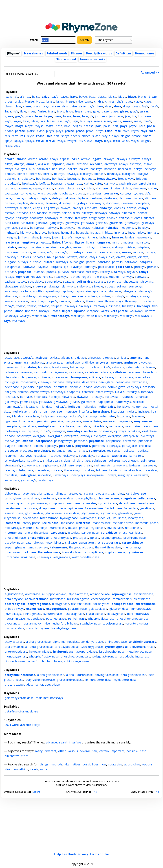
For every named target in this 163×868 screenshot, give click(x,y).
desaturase (12, 508)
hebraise (98, 228)
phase (151, 126)
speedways (53, 291)
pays (124, 126)
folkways (22, 218)
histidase (46, 407)
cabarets (118, 367)
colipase (95, 377)
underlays (45, 475)
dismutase (61, 387)
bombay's (59, 179)
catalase (92, 372)
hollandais (90, 407)
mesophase (13, 426)
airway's (109, 159)
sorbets (26, 291)
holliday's (124, 407)
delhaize (69, 198)
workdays (127, 316)
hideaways (31, 407)
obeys (83, 257)
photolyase (81, 538)
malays (23, 247)
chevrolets (12, 377)
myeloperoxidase (125, 680)
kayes (17, 121)
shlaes (86, 136)
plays (59, 131)
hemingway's (14, 407)
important (118, 751)
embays (78, 208)
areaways (75, 493)
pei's (142, 126)
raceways (92, 272)
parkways (131, 262)
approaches (132, 764)
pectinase (81, 441)
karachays (32, 416)
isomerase (12, 523)
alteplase (109, 358)
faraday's (133, 392)
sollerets (115, 460)
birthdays (114, 174)
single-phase (81, 460)
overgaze (39, 436)
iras (7, 416)
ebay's (38, 208)
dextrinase (12, 387)
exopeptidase (56, 609)
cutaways (44, 382)
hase (38, 116)
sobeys (110, 286)
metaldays (29, 426)
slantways (68, 286)
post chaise (124, 267)
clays (18, 106)
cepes (37, 188)
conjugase (12, 382)
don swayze (97, 203)
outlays (23, 262)
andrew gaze (55, 362)
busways (57, 183)
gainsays (42, 223)
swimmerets (103, 465)
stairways (115, 291)
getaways (45, 402)
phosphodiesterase (101, 619)
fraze (70, 111)
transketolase (132, 470)
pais (98, 126)
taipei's (52, 301)
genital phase (14, 513)
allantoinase (45, 493)
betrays (59, 174)
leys (89, 121)
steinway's (146, 291)
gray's (134, 111)
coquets (52, 193)
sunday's (118, 296)
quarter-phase (77, 451)
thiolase (57, 470)
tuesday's (128, 306)
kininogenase (32, 614)
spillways (69, 291)
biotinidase (58, 599)
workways (142, 316)
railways (119, 272)
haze (77, 116)
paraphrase (44, 441)
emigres (10, 392)
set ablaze (34, 460)
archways (111, 164)
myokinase (98, 528)
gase (88, 111)
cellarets (105, 372)
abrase (21, 159)
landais (130, 237)
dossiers (100, 387)
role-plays (100, 277)
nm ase (89, 126)
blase (132, 97)
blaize (122, 97)
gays (96, 111)
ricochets (55, 456)
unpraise (31, 311)
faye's (154, 106)
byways (70, 183)
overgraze (71, 436)
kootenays (90, 416)
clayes (9, 106)
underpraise (95, 475)
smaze (147, 136)
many (39, 751)
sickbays (26, 286)
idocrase (56, 411)
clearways (140, 188)
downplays (142, 203)
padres (91, 262)
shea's (75, 136)
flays (23, 111)
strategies (115, 764)
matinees (109, 421)
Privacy (83, 827)
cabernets (133, 367)
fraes (32, 111)
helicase (138, 402)
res (23, 136)
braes (9, 101)
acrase (33, 159)
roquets (114, 277)
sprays (29, 141)
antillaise (88, 362)
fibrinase (26, 397)
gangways (56, 223)
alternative (12, 756)
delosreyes (90, 382)
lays (75, 121)
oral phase (149, 431)
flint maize (129, 213)
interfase (85, 411)
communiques (14, 503)
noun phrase (56, 257)
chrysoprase (78, 377)
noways (72, 257)
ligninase (11, 421)
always (19, 164)
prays (90, 131)
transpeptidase (93, 552)
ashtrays (136, 164)
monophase (150, 426)
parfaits (117, 262)
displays (23, 203)
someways (136, 286)
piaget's (10, 446)
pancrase (104, 262)
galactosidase (98, 609)
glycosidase (108, 513)
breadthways (107, 179)
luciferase (83, 523)
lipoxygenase (116, 614)
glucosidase (72, 513)
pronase (10, 272)
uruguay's (125, 475)
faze (8, 111)
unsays (44, 311)
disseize (51, 203)
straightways (28, 296)
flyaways (83, 397)
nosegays (59, 431)
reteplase (40, 456)
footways (51, 218)
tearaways (149, 465)
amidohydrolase (92, 642)
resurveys (25, 456)
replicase (128, 451)
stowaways (30, 465)
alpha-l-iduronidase (79, 675)
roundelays (87, 456)
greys (29, 116)
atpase (89, 493)
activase (41, 358)
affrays (86, 159)
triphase (114, 306)
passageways (63, 441)
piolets (38, 446)
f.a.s (33, 213)
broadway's (12, 183)
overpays (100, 436)
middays (90, 247)
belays (138, 169)
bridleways (77, 367)
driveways (11, 208)
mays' (29, 126)
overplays (115, 436)
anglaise (44, 164)
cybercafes (89, 503)
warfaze (150, 311)
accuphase (12, 358)
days (100, 106)
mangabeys (73, 421)
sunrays (145, 296)
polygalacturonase (105, 656)
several (85, 751)
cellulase (119, 372)
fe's (16, 111)
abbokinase (13, 493)
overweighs (13, 441)
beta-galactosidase (133, 675)
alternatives (72, 764)
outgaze (10, 262)
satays (22, 282)
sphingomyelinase (76, 661)
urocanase (12, 557)
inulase (131, 411)
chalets (60, 188)
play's (50, 131)
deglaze (45, 198)
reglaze (132, 272)
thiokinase (29, 552)
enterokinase (145, 604)
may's (147, 121)
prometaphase (111, 538)
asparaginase (122, 594)
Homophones (145, 53)
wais (116, 141)
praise (69, 131)
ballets (84, 169)
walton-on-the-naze (86, 557)
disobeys (76, 387)
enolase (23, 392)
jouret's (67, 237)
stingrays (11, 296)
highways (27, 232)
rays (144, 131)
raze (152, 131)
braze (70, 101)
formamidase (94, 508)
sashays (10, 282)
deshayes (111, 198)
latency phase (31, 523)
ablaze (10, 159)
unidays (111, 475)
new (95, 751)
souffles (38, 291)
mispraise (11, 252)
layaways (138, 416)
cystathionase (108, 503)
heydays (144, 228)
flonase (143, 213)
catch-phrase (128, 183)
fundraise (27, 223)
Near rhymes (34, 53)
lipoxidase (67, 523)
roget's (87, 277)
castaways (76, 372)
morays (115, 252)
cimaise (115, 188)
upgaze (67, 311)
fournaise (66, 218)
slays (115, 136)
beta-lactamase (37, 599)
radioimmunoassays (49, 698)
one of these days (37, 533)
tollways (44, 306)
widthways (111, 316)
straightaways (49, 465)
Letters (36, 792)
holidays (74, 407)
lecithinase (50, 523)
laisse (51, 121)
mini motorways (138, 614)
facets (34, 769)
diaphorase (29, 508)
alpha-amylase (78, 594)
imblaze (107, 232)
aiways (146, 159)
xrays (8, 146)
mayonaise (125, 421)
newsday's (12, 257)
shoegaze (11, 286)
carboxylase (13, 498)
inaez (132, 232)
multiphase (30, 431)
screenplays (53, 282)
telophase (26, 470)
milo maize (133, 426)
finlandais (40, 397)
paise (107, 126)
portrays (90, 267)
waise (125, 141)
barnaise (110, 169)
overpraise (131, 436)
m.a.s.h (117, 242)
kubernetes (107, 416)
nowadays (75, 431)
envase (132, 208)
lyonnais (42, 421)
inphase (153, 232)
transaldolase (71, 552)
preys (99, 131)
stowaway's (12, 465)
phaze (9, 131)
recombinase (55, 542)
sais (49, 136)
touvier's (115, 470)
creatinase (73, 503)
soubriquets (131, 460)
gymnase (11, 228)
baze (92, 97)
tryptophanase (115, 552)
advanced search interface (63, 742)
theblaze (78, 301)
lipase (90, 242)
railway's (106, 272)
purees (51, 272)
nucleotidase (35, 619)
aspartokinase (143, 594)
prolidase (145, 446)
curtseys (126, 193)
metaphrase (66, 426)
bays (74, 97)
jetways (45, 237)
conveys (26, 193)
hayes (48, 116)
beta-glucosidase (41, 647)
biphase (100, 174)
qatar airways (35, 542)
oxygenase (58, 533)
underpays (61, 475)
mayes (9, 126)
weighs (145, 141)
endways (106, 208)
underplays (77, 475)
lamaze (118, 237)
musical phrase (78, 528)
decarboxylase (15, 604)
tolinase (102, 470)
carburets (41, 372)
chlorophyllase (85, 498)
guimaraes (88, 402)
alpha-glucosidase (38, 642)
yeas (17, 146)
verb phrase (119, 311)
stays (40, 141)
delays (57, 198)
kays (26, 121)
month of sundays (35, 528)
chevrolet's (149, 372)
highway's (11, 232)
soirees (122, 286)
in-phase (120, 232)
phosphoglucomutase (75, 656)
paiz (115, 126)
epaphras (73, 392)
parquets (146, 262)
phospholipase (38, 538)
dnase (88, 387)
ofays (93, 257)
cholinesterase (108, 498)
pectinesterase (56, 619)
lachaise (105, 237)
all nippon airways (54, 594)
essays (143, 208)
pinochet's (25, 446)
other (62, 751)
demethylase (145, 503)
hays (58, 116)
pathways (29, 267)
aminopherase (100, 594)
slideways (84, 286)
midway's (104, 247)
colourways (125, 377)
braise (29, 101)
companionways (37, 503)
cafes (99, 183)
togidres (88, 470)
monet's (90, 252)
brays (60, 101)
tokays (32, 306)
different (50, 751)
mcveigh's (64, 247)
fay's (145, 106)
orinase (10, 436)
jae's (104, 116)
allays (8, 164)
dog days (80, 203)
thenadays (42, 470)
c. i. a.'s (106, 367)
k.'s (140, 116)
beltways (150, 169)
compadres (143, 377)
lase (60, 121)
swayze (72, 141)
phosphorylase (61, 538)
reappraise (97, 451)
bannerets (12, 367)
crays (46, 106)
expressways (104, 392)
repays (9, 277)
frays (61, 111)
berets (48, 174)
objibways (106, 431)
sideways (40, 286)
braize (40, 101)
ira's (154, 411)
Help (58, 827)
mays (19, 126)
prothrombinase (135, 538)
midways (118, 247)
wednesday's (41, 316)
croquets (79, 193)
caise (79, 101)
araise (71, 164)
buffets (44, 183)
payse (133, 126)
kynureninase (53, 614)
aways (9, 169)
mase (138, 121)
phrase (20, 131)
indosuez (104, 518)
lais (43, 121)
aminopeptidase (116, 642)
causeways (24, 188)
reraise (48, 277)
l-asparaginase (74, 614)
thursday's (147, 301)
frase (52, 111)
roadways (61, 277)
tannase (65, 301)
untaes (55, 311)
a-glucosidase (14, 594)
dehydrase (73, 382)
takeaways (120, 465)
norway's (39, 257)
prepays (140, 267)
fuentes (137, 218)
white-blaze (94, 316)
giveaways (61, 402)
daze (118, 106)
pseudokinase (14, 542)
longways (103, 242)
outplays (36, 262)
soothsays (12, 291)
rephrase (22, 277)
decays (9, 198)
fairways (55, 213)
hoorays (41, 232)
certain (104, 751)
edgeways (51, 208)
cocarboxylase (101, 599)
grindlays (148, 223)
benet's (22, 174)
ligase (79, 242)
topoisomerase (113, 623)
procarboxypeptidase (19, 685)
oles (112, 257)
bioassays (102, 493)
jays (128, 116)
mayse (39, 126)
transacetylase (15, 628)
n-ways (150, 252)
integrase (70, 411)
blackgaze (129, 174)
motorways (12, 431)
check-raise (75, 188)
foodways (37, 218)
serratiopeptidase (48, 685)
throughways (114, 301)
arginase (130, 362)
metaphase (46, 426)
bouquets (89, 179)
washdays (11, 316)
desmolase (123, 382)
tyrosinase (135, 552)
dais (65, 106)
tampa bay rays (38, 547)
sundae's (91, 296)
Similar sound (66, 59)
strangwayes (47, 296)
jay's (112, 116)
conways (39, 193)
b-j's (32, 169)
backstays (59, 169)
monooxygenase (16, 656)
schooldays (36, 282)
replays (36, 277)
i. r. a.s (44, 411)
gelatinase (147, 508)
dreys (136, 106)
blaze (153, 97)
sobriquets (99, 460)
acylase (54, 358)
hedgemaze (128, 228)
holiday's (60, 407)
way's (135, 141)
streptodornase (109, 542)
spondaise (84, 291)
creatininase (142, 599)
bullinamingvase (78, 599)
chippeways (29, 377)
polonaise (66, 446)
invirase (144, 411)
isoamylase (136, 518)
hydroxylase (88, 518)
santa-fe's (136, 456)
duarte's (26, 208)
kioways (62, 416)
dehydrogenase (39, 604)
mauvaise (49, 247)
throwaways (72, 470)
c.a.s (80, 183)
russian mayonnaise (36, 623)
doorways (113, 203)
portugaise (129, 446)
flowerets (69, 397)
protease (11, 451)
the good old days (81, 547)
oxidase (28, 441)
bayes (64, 97)
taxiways (135, 465)
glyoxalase (125, 513)
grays (144, 111)
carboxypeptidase (67, 647)
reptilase (142, 451)
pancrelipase (90, 533)
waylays (25, 316)
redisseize (114, 451)
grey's (19, 116)
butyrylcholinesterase (40, 680)
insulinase (119, 518)
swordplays (38, 301)
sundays (132, 296)
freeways (81, 218)
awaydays (145, 362)
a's (16, 97)
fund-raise (12, 223)
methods (56, 764)
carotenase (49, 498)
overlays (86, 436)
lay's (68, 121)
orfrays (143, 257)
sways (61, 141)
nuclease (90, 431)
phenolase (145, 441)
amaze (31, 164)
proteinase (42, 451)
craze (56, 106)
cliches (153, 188)
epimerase (76, 508)
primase (153, 267)
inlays (141, 232)
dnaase (62, 508)
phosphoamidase (131, 533)
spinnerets (148, 460)
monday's (61, 252)
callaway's (11, 372)
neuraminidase (15, 619)
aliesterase (33, 594)
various (73, 751)
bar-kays (96, 169)
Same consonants (92, 59)
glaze (124, 111)
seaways (69, 282)
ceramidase (66, 498)
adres (75, 159)
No (95, 792)
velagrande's (61, 557)
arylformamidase (16, 647)
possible (132, 751)
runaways (103, 456)
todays (21, 306)
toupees (57, 306)
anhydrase (73, 362)
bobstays (28, 179)
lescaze (45, 242)
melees (78, 247)
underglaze (28, 475)
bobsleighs (12, 179)
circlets (126, 188)
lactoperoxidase (86, 652)
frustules (127, 397)
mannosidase (102, 523)
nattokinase (133, 528)
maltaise (35, 247)
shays (65, 136)
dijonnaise (28, 387)
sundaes (105, 296)
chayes (110, 101)
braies (19, 101)
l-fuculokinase (96, 614)
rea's (15, 136)
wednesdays (60, 316)
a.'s (22, 97)
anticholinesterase (143, 642)
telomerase (59, 547)
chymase (102, 188)
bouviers (44, 367)
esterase (88, 392)
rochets (75, 277)
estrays (10, 213)
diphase (151, 198)
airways (122, 159)
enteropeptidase (16, 652)
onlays (132, 257)
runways (127, 277)
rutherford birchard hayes (44, 661)
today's (10, 306)
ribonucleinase (15, 661)
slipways (98, 286)
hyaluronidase (63, 652)
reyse (31, 136)
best (143, 751)
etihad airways (14, 609)
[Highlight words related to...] (29, 74)
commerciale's (122, 599)
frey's (79, 111)
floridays (55, 397)
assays (148, 164)
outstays (62, 262)
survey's (10, 301)
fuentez (149, 218)
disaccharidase (81, 604)
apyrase (116, 362)
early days (134, 387)
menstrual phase (147, 523)
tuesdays (143, 306)
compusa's (57, 503)
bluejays (143, 174)
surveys (23, 301)
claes (129, 101)
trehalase (11, 475)
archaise (82, 164)
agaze (97, 159)
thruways (131, 301)
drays (127, 106)
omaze (121, 257)
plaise (31, 131)
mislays (130, 247)
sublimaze (67, 465)
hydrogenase (69, 518)
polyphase (83, 446)
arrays (123, 164)
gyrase (24, 228)
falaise (67, 213)
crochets (65, 193)
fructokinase (113, 508)
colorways (109, 377)
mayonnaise (143, 421)
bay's (55, 97)
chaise (99, 101)
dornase (127, 203)
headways (83, 228)
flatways (114, 213)
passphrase (13, 267)
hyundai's (67, 232)
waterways (12, 480)
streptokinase (133, 542)
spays (9, 141)
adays (54, 159)
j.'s (97, 116)
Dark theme (92, 848)
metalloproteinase (139, 652)
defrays (33, 198)
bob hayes (43, 179)
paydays (43, 267)
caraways (26, 372)
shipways (147, 282)
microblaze (100, 426)
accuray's (27, 358)
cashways (111, 183)
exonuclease (35, 609)
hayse (67, 116)
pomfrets (98, 446)
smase (136, 136)
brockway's (30, 183)
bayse (83, 97)
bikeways (86, 174)
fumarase (141, 397)
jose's (56, 237)
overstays (147, 436)
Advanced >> (150, 72)
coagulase (128, 498)
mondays (76, 252)
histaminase (49, 518)
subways (64, 296)
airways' (134, 159)
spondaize (100, 291)
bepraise (35, 174)
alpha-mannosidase (66, 642)
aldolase (80, 358)
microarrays (13, 528)
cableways (148, 367)
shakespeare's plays (57, 460)
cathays (10, 188)
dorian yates (101, 604)
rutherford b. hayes (65, 623)
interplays (118, 411)
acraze (44, 159)
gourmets (116, 223)
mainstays (142, 242)
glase (114, 111)
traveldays (150, 470)
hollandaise (107, 407)
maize (128, 121)
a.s (28, 97)
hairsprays (37, 228)
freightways (97, 218)
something (21, 769)
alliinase (61, 493)
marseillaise (92, 421)
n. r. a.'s (45, 431)
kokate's (76, 416)
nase (59, 126)
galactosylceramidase (19, 698)
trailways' (85, 306)
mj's (50, 252)
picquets (56, 267)
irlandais (18, 416)
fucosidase (131, 508)
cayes (88, 101)
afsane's (67, 358)
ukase (19, 311)
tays (90, 141)
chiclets (89, 188)
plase (40, 131)
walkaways (141, 475)
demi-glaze (106, 382)
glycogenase (90, 513)
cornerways (28, 382)
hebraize (112, 228)
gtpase (74, 402)
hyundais (82, 232)
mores (127, 252)
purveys (63, 272)
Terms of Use (99, 827)
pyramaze (59, 451)
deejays (21, 198)
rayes (135, 131)
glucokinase (54, 513)
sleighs (125, 136)
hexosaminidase (40, 652)
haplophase (106, 402)
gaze (105, 111)
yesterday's (29, 480)
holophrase (140, 407)
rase (118, 131)
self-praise (84, 282)
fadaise (42, 213)
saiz (57, 136)
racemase (77, 272)
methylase (83, 426)
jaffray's (23, 237)
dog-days (65, 203)
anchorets (37, 362)
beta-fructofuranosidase (21, 711)
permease (130, 441)
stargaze (130, 291)
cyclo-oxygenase (92, 647)
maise (117, 121)
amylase (136, 358)
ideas (8, 769)
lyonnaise (57, 421)
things (44, 764)
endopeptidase (123, 604)
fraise (42, 111)
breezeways (126, 179)
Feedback (69, 827)
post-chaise (106, 267)
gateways (87, 223)
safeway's (142, 277)
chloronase (60, 377)
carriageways (59, 372)
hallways (52, 228)
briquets (142, 179)
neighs (77, 126)
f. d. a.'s (120, 392)
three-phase (95, 301)
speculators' (87, 542)
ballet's (72, 169)
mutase (138, 252)
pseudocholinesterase (135, 656)
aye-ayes (21, 169)
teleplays (11, 470)
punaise (39, 272)
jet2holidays (13, 614)
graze (9, 116)
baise (36, 97)
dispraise (37, 203)
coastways (12, 193)
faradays (147, 392)
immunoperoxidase (98, 680)
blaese (102, 97)
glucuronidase (119, 609)
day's (91, 106)
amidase (123, 358)
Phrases (77, 53)
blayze (142, 97)
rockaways (70, 456)
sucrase (77, 296)
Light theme (72, 848)
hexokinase (30, 518)
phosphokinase (15, 538)
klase (35, 121)
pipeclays (51, 446)
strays (50, 141)
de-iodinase (127, 503)
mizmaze (39, 252)
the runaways (133, 547)
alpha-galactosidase (51, 675)
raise (109, 131)
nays (67, 126)
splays (19, 141)
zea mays (18, 321)
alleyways (94, 358)
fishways (101, 213)
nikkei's (26, 257)
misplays (143, 247)
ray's (126, 131)
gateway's (72, 223)
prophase (25, 272)
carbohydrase (136, 493)
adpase (65, 159)
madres (128, 242)
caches (89, 183)
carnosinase (31, 498)
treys (107, 141)
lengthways (30, 242)
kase (148, 116)
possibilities (90, 764)
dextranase (140, 382)
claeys (138, 101)
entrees (120, 208)
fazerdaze (11, 397)
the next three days (108, 547)
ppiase (95, 538)
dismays (10, 203)
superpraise (84, 465)
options (147, 764)
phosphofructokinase (44, 656)
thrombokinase (49, 552)
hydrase (54, 232)
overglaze (55, 436)
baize (45, 97)
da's (148, 193)
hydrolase (20, 411)
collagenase (147, 498)
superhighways (15, 547)
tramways (100, 306)
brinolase (93, 367)
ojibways (120, 431)
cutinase (58, 382)
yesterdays (46, 480)
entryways (58, 392)
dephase (83, 198)
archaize (96, 164)
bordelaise (28, 367)
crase (27, 106)
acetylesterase (14, 642)
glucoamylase (34, 513)
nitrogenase (14, 533)
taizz (82, 141)
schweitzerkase (15, 460)
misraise (26, 252)
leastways (12, 242)
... (25, 756)
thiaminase (12, 552)
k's (134, 116)
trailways (71, 306)
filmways (87, 213)
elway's (65, 208)
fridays (124, 218)
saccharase (119, 456)
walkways (136, 311)
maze (49, 126)
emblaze (91, 208)
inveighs (10, 237)
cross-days (94, 193)
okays (103, 257)
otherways (24, 436)
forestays (97, 397)
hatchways (67, 228)
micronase (116, 426)
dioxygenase (61, 604)
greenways (132, 223)
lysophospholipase (112, 652)
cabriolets (118, 493)
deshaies (96, 198)
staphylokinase (90, 623)
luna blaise (26, 421)
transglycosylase (38, 628)
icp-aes (95, 232)
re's (7, 136)
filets (76, 213)
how (103, 764)
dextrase (125, 198)
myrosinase (115, 528)
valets (105, 311)
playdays (77, 267)
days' (109, 106)
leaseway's (144, 237)
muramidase (58, 528)
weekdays (78, 316)
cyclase (138, 193)
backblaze (43, 169)
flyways (10, 218)
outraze (49, 262)
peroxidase (109, 533)
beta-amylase (14, 599)
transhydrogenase (63, 628)
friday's (112, 218)
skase (96, 136)
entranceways (40, 392)
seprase (100, 282)
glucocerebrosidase (70, 680)
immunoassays (141, 609)
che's (120, 101)
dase (82, 106)
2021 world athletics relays (23, 725)
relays (143, 272)
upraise (80, 311)
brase (50, 101)
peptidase (97, 441)
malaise (10, 247)
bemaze (10, 174)
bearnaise (125, 169)
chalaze (48, 188)
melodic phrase (123, 523)
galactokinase (77, 609)
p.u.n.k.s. (74, 533)
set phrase (114, 282)
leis (82, 121)
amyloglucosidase (107, 675)
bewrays (72, 174)
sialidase (71, 542)
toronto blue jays (137, 623)
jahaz (34, 237)
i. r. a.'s (33, 411)
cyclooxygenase (116, 647)
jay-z (120, 116)
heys (85, 116)
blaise (112, 97)
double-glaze (116, 387)
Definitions (124, 53)
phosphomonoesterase (133, 619)
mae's (98, 121)
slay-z (106, 136)
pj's (66, 267)
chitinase (44, 377)
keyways (80, 237)
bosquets (74, 179)
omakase (134, 431)
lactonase (124, 416)
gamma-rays (28, 402)
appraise (58, 164)
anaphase (21, 362)
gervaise (102, 223)
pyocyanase (13, 623)
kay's (8, 121)
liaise (56, 242)
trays (98, 141)
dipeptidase (47, 508)
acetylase (29, 493)
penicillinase (77, 619)
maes (108, 121)
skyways (54, 286)
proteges (26, 451)
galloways (11, 402)
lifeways (67, 242)
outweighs (77, 262)
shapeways (131, 282)
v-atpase (93, 311)
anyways (102, 362)
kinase (93, 237)
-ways (9, 97)
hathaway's (123, 402)
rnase (40, 136)
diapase (138, 198)
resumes (11, 456)
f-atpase (22, 213)
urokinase (28, 557)
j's (92, 116)
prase (80, 131)
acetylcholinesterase (20, 675)
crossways (111, 193)
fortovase (112, 397)
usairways (44, 557)
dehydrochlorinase (142, 647)
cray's (37, 106)
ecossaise (149, 387)
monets (103, 252)
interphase (101, 411)
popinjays (113, 446)
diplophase (44, 387)
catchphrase (148, 183)
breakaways (60, 367)
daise (73, 106)
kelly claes (48, 416)
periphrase (113, 441)
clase (148, 101)
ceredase (134, 372)
